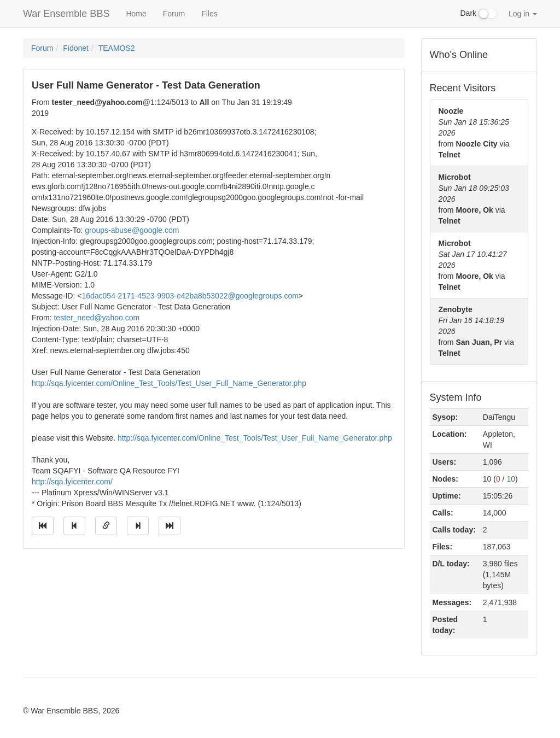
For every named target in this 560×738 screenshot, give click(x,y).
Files (209, 14)
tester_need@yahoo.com (97, 318)
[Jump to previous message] (74, 526)
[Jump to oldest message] (43, 526)
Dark (479, 14)
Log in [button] (523, 14)
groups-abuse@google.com (132, 230)
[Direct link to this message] (106, 526)
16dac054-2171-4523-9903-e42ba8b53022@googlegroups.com (190, 296)
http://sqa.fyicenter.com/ (72, 482)
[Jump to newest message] (170, 526)
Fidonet (76, 48)
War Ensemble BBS (66, 14)
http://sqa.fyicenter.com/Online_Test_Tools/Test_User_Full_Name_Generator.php (169, 383)
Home (136, 14)
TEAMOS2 (117, 48)
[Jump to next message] (138, 526)
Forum (174, 14)
